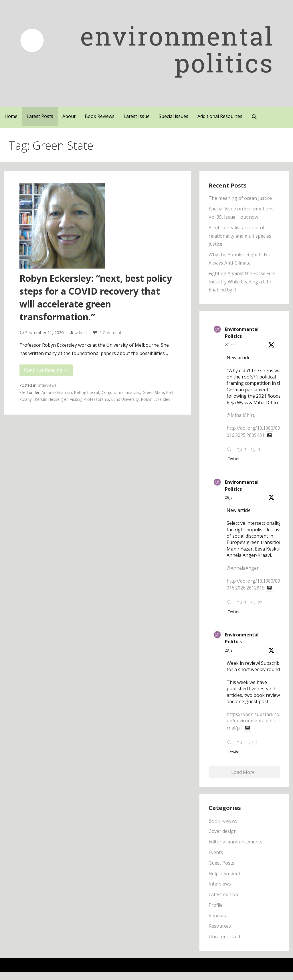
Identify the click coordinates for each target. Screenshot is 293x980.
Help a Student (224, 873)
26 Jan (230, 497)
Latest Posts (40, 116)
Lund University (125, 399)
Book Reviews (100, 116)
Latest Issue (137, 116)
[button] (254, 117)
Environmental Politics (242, 333)
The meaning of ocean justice (240, 198)
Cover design (223, 831)
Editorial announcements (235, 842)
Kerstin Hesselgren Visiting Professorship (72, 399)
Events (216, 852)
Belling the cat (87, 392)
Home (11, 116)
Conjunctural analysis (121, 392)
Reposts (217, 916)
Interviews (47, 385)
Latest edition (223, 894)
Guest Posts (221, 863)
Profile (216, 905)
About (69, 116)
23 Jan (230, 650)
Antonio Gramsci (57, 392)
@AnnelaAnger (243, 568)
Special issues (174, 116)
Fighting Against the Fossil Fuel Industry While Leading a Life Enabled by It (242, 282)
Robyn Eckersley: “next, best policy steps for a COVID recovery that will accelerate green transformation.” (96, 297)
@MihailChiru (241, 415)
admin (81, 333)
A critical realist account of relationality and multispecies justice (240, 236)
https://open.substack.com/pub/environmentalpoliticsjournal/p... (257, 721)
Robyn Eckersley (156, 399)
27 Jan (230, 345)
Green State (153, 392)
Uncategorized (224, 936)
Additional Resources (220, 116)
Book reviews (223, 821)
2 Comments (111, 333)
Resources (220, 926)
